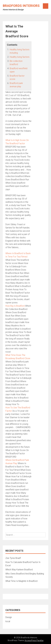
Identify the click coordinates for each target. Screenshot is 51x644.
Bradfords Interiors (21, 6)
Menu (46, 6)
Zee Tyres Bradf (13, 558)
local (8, 621)
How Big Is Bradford (15, 306)
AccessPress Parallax (34, 640)
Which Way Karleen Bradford (19, 570)
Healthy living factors (20, 57)
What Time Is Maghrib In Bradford (21, 581)
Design (9, 617)
